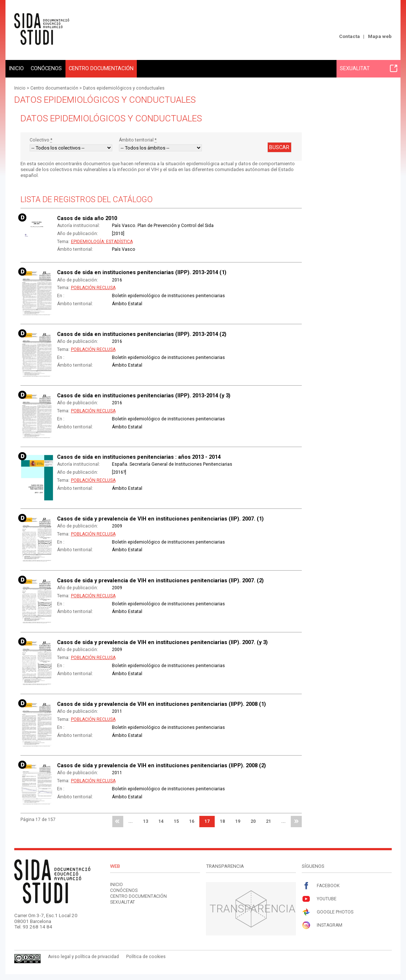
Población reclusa (93, 288)
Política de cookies (146, 957)
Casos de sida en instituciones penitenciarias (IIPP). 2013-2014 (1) (142, 272)
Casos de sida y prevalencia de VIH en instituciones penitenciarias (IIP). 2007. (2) (160, 580)
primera (118, 822)
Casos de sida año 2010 (87, 218)
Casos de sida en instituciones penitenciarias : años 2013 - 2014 (139, 457)
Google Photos (328, 912)
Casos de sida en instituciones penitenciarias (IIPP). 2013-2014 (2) (142, 334)
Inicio (16, 68)
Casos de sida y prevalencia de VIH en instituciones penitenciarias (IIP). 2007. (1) (160, 519)
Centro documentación (101, 68)
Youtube (319, 899)
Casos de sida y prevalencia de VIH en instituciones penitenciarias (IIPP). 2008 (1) (161, 704)
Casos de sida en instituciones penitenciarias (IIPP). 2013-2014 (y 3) (144, 396)
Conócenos (46, 68)
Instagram (322, 925)
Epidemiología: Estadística (102, 242)
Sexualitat (369, 68)
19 (238, 821)
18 (222, 821)
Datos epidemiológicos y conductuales (124, 88)
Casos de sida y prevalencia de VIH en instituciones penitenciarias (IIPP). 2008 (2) (161, 765)
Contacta (349, 36)
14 (161, 821)
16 (192, 821)
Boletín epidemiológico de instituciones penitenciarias (168, 296)
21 (268, 821)
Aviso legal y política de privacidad (83, 957)
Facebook (321, 886)
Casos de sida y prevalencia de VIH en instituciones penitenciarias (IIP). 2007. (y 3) (162, 642)
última (296, 822)
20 (253, 821)
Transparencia (253, 909)
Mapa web (380, 36)
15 (176, 821)
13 (146, 821)
